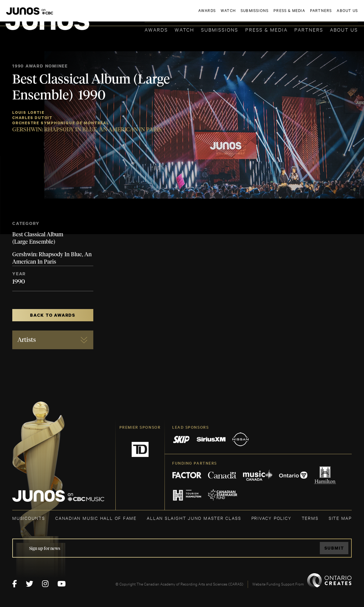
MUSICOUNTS (29, 518)
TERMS (310, 518)
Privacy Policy (271, 518)
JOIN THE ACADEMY (272, 14)
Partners (309, 29)
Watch (184, 29)
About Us (344, 29)
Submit (334, 548)
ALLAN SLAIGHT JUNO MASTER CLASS (194, 518)
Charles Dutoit (32, 118)
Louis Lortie (28, 112)
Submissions (220, 29)
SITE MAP (340, 518)
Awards (156, 29)
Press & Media (266, 29)
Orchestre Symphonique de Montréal (61, 123)
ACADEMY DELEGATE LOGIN (329, 14)
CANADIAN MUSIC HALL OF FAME (96, 518)
